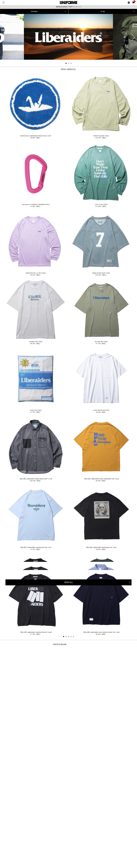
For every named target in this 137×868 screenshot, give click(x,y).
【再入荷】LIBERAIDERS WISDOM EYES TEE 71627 (36, 547)
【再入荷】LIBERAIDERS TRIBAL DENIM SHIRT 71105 (36, 479)
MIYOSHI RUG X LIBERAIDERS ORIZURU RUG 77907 (36, 136)
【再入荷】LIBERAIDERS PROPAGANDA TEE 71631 (101, 547)
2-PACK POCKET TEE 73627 (101, 410)
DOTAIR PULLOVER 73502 (101, 136)
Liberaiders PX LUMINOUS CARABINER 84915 (36, 204)
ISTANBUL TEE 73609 (36, 342)
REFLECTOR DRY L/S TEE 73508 (36, 273)
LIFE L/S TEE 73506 (101, 204)
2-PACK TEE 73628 (36, 410)
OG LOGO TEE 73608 (101, 342)
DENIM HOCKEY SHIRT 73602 (101, 273)
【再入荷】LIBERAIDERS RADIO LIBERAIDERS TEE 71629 (101, 479)
